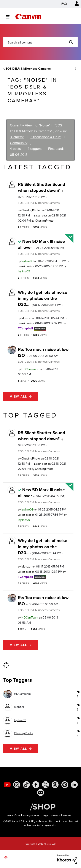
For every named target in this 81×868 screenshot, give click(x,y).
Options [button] (75, 69)
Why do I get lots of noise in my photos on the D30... (43, 298)
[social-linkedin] (74, 785)
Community (19, 143)
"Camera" (17, 137)
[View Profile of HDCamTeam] (30, 369)
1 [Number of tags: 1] (77, 696)
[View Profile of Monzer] (26, 318)
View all (18, 397)
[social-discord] (41, 793)
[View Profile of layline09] (27, 261)
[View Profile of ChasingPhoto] (31, 210)
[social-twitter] (46, 785)
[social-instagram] (17, 785)
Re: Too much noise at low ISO (43, 352)
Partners (67, 816)
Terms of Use (13, 816)
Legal (46, 816)
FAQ (64, 4)
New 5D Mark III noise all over (42, 244)
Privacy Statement (31, 816)
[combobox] (40, 42)
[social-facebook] (36, 785)
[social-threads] (55, 785)
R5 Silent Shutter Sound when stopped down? (42, 190)
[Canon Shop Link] (40, 806)
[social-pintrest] (65, 785)
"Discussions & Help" (46, 137)
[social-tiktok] (26, 785)
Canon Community (28, 17)
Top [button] (6, 857)
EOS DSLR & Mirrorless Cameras (28, 69)
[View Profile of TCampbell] (25, 328)
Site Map (56, 816)
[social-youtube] (7, 785)
